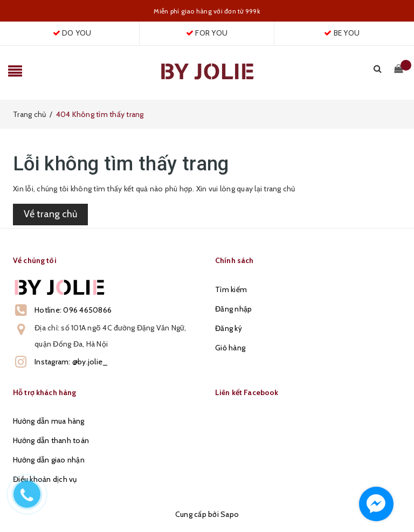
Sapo (230, 514)
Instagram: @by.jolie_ (71, 362)
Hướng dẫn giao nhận (49, 460)
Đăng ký (229, 328)
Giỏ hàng (230, 348)
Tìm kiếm (231, 289)
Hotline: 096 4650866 (73, 310)
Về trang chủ (50, 214)
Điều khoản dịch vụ (45, 479)
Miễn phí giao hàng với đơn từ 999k (207, 11)
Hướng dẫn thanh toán (51, 440)
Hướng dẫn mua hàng (49, 421)
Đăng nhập (233, 309)
